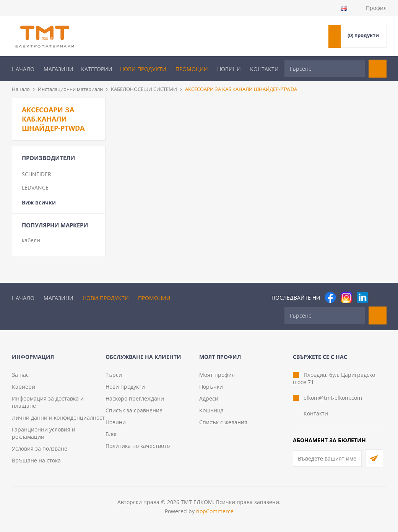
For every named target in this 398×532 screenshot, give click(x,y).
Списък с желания (223, 422)
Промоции (192, 69)
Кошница (211, 410)
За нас (20, 375)
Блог (111, 434)
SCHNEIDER (37, 174)
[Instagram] (346, 297)
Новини (229, 69)
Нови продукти (143, 69)
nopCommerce (215, 511)
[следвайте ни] (362, 297)
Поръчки (211, 387)
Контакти (264, 69)
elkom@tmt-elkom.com (333, 398)
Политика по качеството (138, 446)
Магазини (58, 69)
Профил (376, 8)
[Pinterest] (379, 297)
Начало (23, 69)
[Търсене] (325, 69)
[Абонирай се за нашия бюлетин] (327, 458)
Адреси (209, 398)
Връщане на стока (36, 460)
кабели (31, 240)
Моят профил (217, 375)
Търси (114, 375)
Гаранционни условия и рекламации (44, 433)
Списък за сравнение (134, 410)
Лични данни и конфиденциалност (58, 418)
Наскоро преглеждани (135, 398)
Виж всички (39, 202)
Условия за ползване (40, 448)
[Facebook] (330, 297)
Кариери (24, 387)
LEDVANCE (35, 187)
